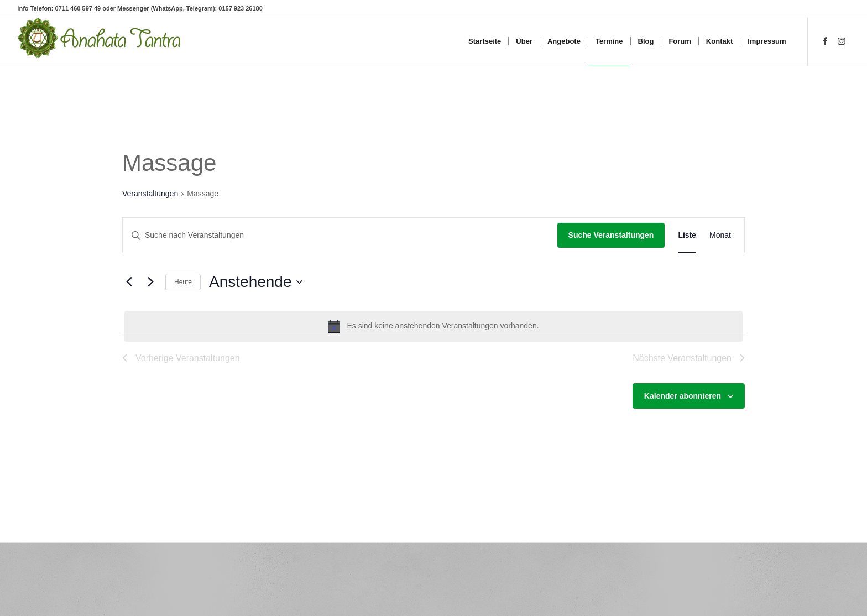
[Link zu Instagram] (842, 41)
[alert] (433, 326)
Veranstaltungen (150, 194)
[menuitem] (485, 41)
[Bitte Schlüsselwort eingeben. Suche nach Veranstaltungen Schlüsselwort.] (340, 235)
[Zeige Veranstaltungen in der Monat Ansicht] (720, 235)
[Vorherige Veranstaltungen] (129, 282)
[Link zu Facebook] (825, 41)
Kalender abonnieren (683, 396)
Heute (183, 282)
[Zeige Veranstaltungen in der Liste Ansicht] (687, 235)
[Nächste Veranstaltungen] (150, 282)
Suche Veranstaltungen (611, 235)
